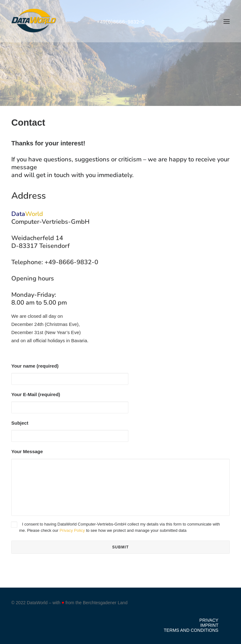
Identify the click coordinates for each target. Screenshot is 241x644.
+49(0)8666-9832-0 (121, 22)
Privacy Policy (72, 530)
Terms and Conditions (191, 630)
